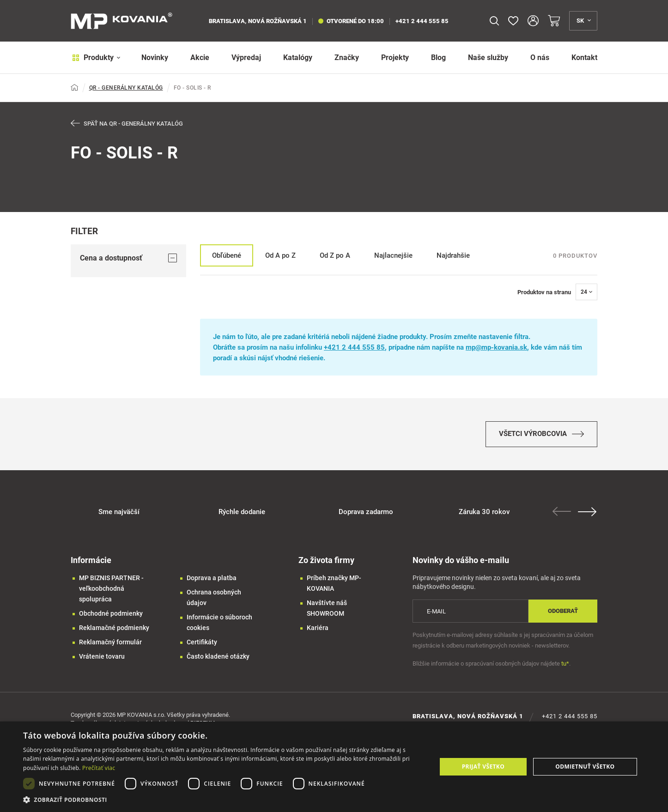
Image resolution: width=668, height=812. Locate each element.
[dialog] (334, 767)
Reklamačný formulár (110, 644)
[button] (224, 800)
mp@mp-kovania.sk (496, 348)
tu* (565, 666)
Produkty (95, 58)
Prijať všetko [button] (483, 767)
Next (588, 514)
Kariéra (318, 630)
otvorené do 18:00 (351, 21)
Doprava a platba (212, 580)
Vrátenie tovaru (102, 659)
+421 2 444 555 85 (422, 21)
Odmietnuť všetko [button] (585, 767)
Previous (563, 514)
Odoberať (563, 613)
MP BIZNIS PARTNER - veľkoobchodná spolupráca (111, 591)
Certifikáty (202, 644)
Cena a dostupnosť (128, 258)
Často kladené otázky (218, 659)
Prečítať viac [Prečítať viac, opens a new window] (99, 768)
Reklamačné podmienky (114, 630)
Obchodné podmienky (111, 616)
